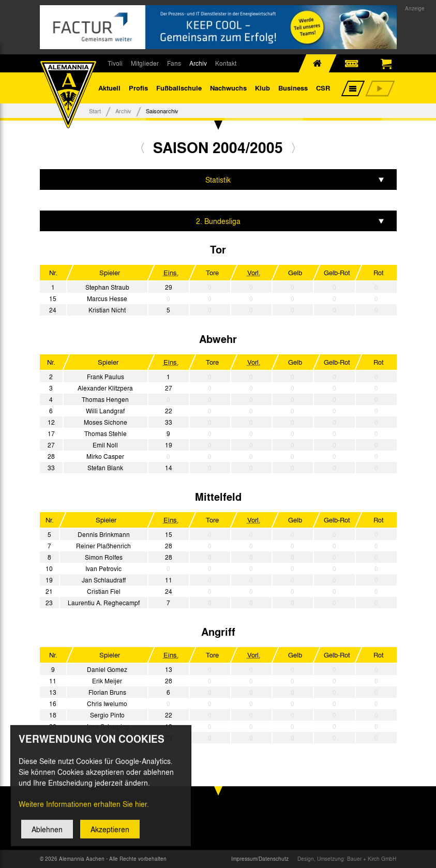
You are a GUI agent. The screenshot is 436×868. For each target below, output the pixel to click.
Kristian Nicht (107, 310)
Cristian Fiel (104, 591)
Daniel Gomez (107, 669)
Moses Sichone (106, 422)
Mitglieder (145, 63)
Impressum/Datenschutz (260, 859)
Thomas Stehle (106, 433)
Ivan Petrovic (103, 568)
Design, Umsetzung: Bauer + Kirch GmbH (347, 859)
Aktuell (109, 88)
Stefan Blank (105, 468)
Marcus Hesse (107, 298)
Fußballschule (179, 88)
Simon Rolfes (104, 557)
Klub (262, 88)
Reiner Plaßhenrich (103, 546)
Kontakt (226, 63)
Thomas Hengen (105, 399)
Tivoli (115, 63)
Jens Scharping (107, 726)
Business (293, 88)
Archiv (198, 63)
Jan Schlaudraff (104, 580)
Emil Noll (105, 445)
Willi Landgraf (105, 411)
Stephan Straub (107, 287)
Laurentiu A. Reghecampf (104, 603)
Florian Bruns (107, 692)
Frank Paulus (106, 377)
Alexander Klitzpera (105, 388)
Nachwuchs (228, 88)
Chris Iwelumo (107, 704)
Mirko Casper (105, 456)
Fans (174, 63)
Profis (138, 88)
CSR (323, 88)
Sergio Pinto (107, 715)
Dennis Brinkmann (104, 534)
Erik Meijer (107, 681)
